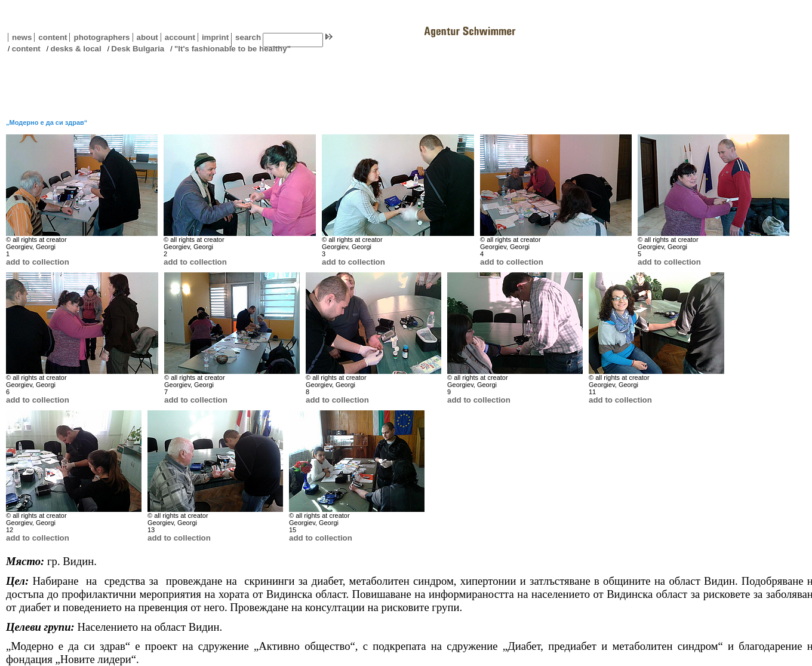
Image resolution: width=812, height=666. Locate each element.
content (50, 37)
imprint (215, 37)
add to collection (38, 262)
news (22, 37)
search (248, 37)
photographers (101, 37)
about (145, 37)
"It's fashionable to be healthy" (233, 49)
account (178, 37)
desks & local (76, 49)
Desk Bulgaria (138, 49)
